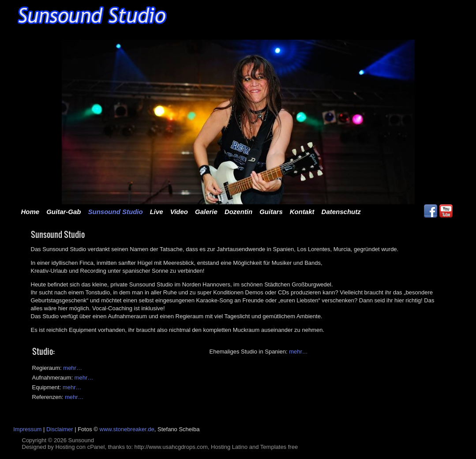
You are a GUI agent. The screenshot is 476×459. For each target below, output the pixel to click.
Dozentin (238, 212)
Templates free (279, 447)
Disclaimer (60, 429)
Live (157, 212)
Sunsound (81, 440)
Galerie (206, 212)
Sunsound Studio (116, 212)
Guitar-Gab (64, 212)
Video (179, 212)
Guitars (271, 212)
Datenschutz (341, 212)
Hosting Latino (229, 447)
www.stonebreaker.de (127, 429)
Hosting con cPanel (80, 447)
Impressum (27, 429)
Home (30, 212)
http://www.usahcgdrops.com (171, 447)
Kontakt (302, 212)
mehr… (298, 352)
